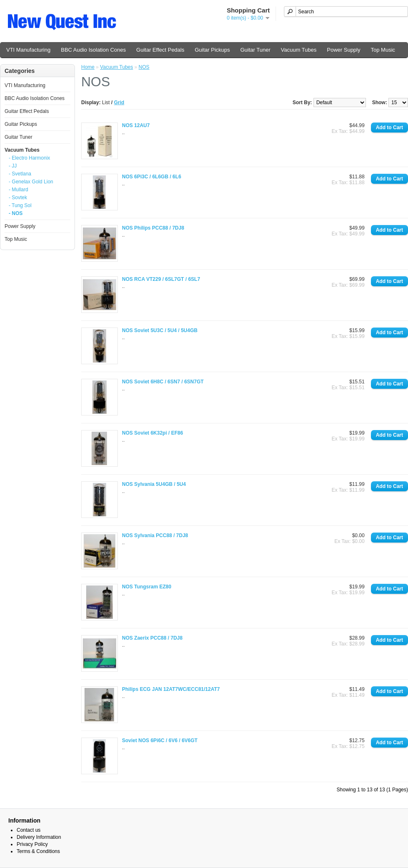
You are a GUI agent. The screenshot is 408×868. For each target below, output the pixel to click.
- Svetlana (20, 174)
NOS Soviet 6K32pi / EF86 (153, 433)
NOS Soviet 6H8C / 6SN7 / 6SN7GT (163, 382)
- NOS (16, 213)
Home (88, 67)
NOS (144, 67)
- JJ (13, 166)
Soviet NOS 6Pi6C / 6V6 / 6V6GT (160, 740)
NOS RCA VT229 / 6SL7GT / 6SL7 (161, 279)
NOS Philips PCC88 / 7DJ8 (153, 228)
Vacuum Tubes (299, 50)
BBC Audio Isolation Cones (93, 50)
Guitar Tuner (255, 50)
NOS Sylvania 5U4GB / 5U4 (154, 484)
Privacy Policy (32, 844)
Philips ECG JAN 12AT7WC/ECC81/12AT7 (171, 689)
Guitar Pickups (213, 50)
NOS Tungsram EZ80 (147, 587)
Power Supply (343, 50)
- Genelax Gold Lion (31, 182)
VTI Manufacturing (28, 50)
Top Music (383, 50)
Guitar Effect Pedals (160, 50)
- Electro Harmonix (29, 158)
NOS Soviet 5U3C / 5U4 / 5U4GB (160, 330)
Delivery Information (39, 837)
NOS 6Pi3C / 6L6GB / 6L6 (152, 177)
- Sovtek (18, 198)
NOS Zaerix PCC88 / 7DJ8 (152, 638)
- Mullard (19, 190)
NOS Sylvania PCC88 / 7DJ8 (155, 535)
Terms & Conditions (38, 851)
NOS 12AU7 (136, 125)
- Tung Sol (20, 205)
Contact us (29, 830)
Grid (119, 103)
